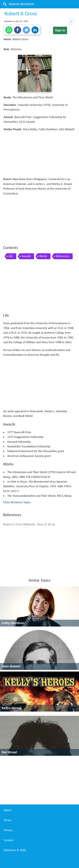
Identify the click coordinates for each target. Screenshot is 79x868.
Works (43, 256)
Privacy (8, 830)
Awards (26, 256)
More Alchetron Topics (17, 502)
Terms (8, 820)
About (8, 810)
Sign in (60, 30)
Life (11, 256)
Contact (9, 840)
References (63, 256)
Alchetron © (15, 850)
